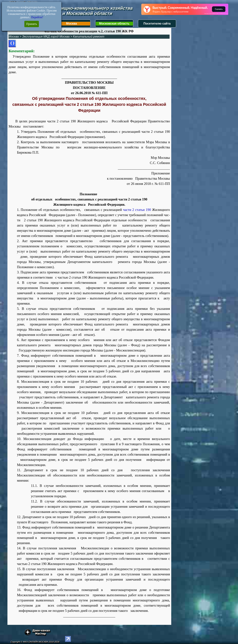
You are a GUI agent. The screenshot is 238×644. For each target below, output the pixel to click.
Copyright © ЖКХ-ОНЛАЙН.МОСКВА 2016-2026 (35, 642)
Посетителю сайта (157, 24)
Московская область (114, 24)
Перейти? (37, 17)
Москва (71, 24)
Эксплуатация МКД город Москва (46, 37)
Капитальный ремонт (89, 37)
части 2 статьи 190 (138, 210)
